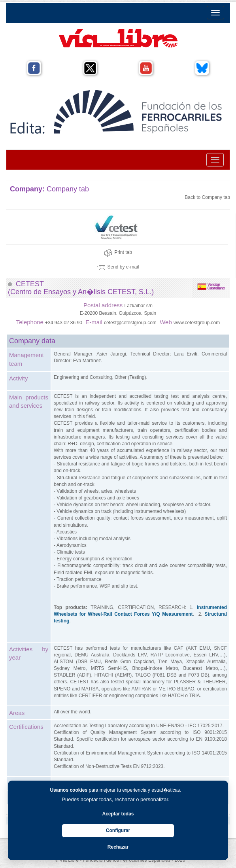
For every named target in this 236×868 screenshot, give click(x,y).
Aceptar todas (118, 814)
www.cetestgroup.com (197, 323)
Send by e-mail (118, 267)
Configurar (118, 830)
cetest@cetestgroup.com (130, 323)
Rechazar (118, 847)
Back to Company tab (207, 197)
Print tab (118, 252)
